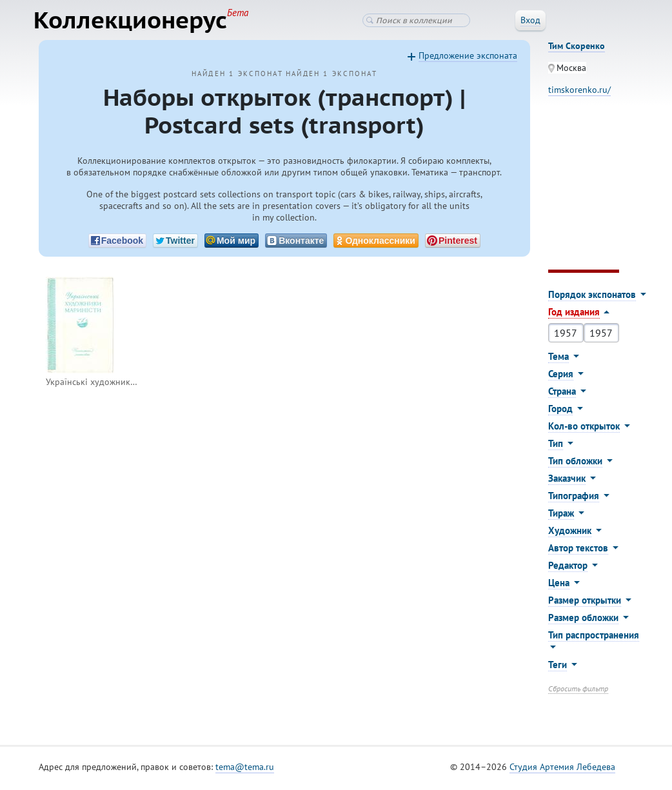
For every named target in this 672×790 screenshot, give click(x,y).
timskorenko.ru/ (579, 93)
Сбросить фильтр (578, 692)
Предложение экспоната (468, 59)
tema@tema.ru (245, 770)
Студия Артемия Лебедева (562, 770)
